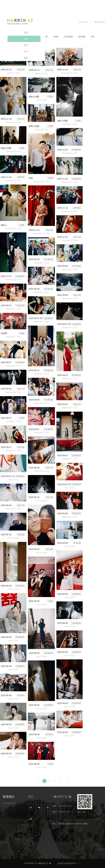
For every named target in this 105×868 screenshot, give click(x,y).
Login (79, 863)
